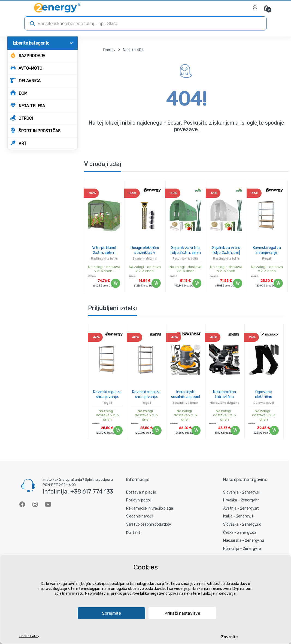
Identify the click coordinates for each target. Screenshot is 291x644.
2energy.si (251, 492)
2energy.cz (247, 533)
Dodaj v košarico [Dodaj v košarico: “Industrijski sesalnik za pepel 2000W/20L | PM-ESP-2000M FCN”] (196, 430)
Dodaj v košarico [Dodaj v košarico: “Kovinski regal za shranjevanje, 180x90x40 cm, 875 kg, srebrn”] (278, 283)
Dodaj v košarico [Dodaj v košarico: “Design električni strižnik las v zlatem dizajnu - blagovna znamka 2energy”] (156, 283)
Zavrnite (229, 637)
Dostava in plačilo (141, 492)
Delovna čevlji (263, 403)
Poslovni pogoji (139, 500)
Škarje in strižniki (145, 259)
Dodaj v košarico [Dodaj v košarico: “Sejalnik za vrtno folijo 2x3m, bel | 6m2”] (237, 283)
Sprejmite (111, 613)
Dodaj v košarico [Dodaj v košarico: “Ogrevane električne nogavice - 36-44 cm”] (274, 430)
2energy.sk (251, 524)
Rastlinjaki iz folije (104, 259)
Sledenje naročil (140, 516)
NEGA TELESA (28, 105)
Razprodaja (28, 55)
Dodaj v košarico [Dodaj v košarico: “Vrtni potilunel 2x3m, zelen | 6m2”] (115, 283)
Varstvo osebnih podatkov (149, 524)
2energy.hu (254, 540)
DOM (19, 93)
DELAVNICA (25, 80)
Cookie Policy (29, 636)
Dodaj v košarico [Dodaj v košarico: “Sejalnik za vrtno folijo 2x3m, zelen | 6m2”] (196, 283)
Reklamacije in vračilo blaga (150, 508)
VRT (19, 143)
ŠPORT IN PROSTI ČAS (35, 130)
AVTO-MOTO (26, 68)
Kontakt (133, 533)
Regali (267, 259)
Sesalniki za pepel (185, 403)
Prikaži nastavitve (182, 613)
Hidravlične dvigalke (224, 403)
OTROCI (22, 118)
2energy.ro (252, 549)
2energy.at (249, 508)
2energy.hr (250, 500)
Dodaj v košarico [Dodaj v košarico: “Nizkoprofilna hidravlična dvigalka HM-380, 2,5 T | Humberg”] (235, 430)
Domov (109, 50)
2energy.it (245, 516)
